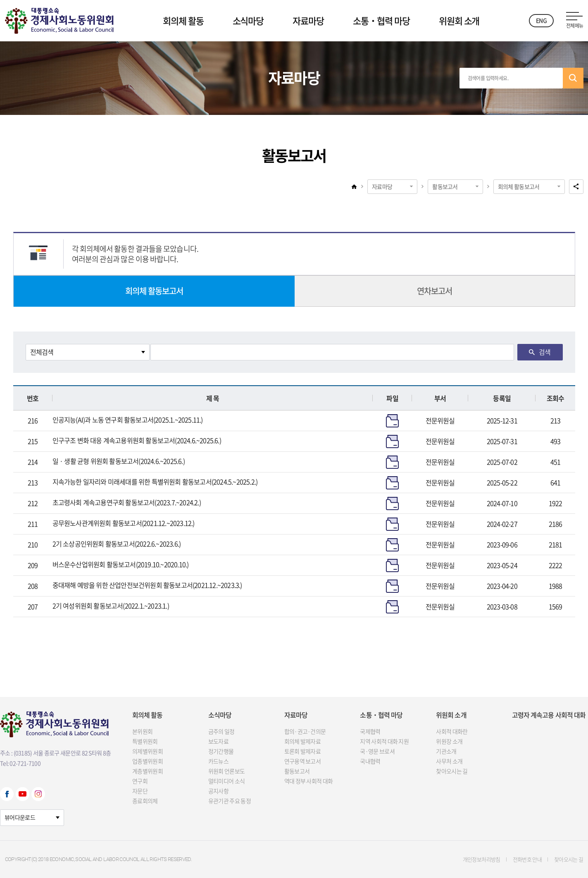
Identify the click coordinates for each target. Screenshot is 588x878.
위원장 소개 (449, 741)
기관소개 (446, 751)
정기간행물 (221, 751)
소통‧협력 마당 (381, 20)
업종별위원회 (148, 761)
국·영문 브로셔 (377, 751)
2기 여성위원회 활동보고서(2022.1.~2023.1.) (111, 606)
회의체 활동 (183, 20)
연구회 (140, 781)
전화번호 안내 (527, 859)
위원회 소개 (459, 20)
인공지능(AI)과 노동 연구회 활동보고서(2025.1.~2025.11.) (128, 420)
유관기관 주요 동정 (230, 801)
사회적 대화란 (452, 731)
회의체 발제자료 (302, 741)
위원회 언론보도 (226, 771)
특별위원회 (145, 741)
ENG (541, 20)
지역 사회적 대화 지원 (384, 741)
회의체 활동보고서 (519, 186)
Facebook (7, 794)
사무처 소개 (449, 761)
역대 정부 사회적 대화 (309, 781)
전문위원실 (440, 420)
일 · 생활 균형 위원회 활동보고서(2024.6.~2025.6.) (119, 461)
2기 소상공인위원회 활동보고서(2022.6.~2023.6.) (117, 544)
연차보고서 (434, 291)
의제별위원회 (148, 751)
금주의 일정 (221, 731)
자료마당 (308, 20)
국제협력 (370, 731)
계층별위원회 (148, 771)
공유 (576, 187)
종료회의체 (145, 801)
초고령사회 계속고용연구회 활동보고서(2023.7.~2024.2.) (127, 502)
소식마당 (248, 20)
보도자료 (218, 741)
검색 (573, 78)
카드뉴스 (218, 761)
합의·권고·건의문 (305, 731)
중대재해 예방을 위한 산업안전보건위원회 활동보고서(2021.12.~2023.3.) (147, 585)
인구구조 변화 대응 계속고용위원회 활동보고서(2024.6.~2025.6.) (137, 440)
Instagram (38, 794)
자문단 (140, 791)
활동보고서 (445, 186)
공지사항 (218, 791)
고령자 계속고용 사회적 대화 (549, 715)
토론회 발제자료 (302, 751)
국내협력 (370, 761)
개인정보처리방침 (482, 859)
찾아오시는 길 (452, 771)
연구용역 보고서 (302, 761)
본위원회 (142, 731)
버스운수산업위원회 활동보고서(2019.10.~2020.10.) (121, 564)
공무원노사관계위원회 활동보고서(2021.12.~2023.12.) (124, 523)
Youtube (23, 794)
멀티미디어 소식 (226, 781)
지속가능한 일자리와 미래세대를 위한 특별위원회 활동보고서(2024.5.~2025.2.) (155, 482)
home (354, 186)
